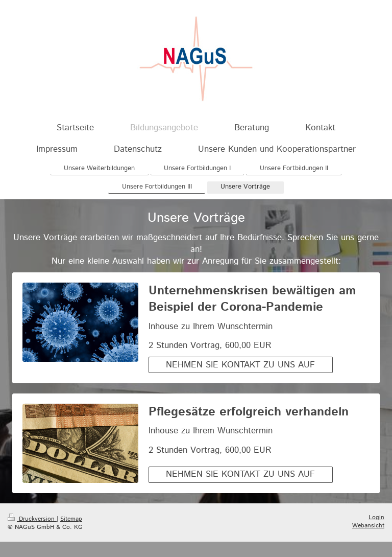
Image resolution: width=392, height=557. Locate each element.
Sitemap (71, 519)
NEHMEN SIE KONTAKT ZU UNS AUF (240, 365)
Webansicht (368, 526)
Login (376, 517)
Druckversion (32, 519)
